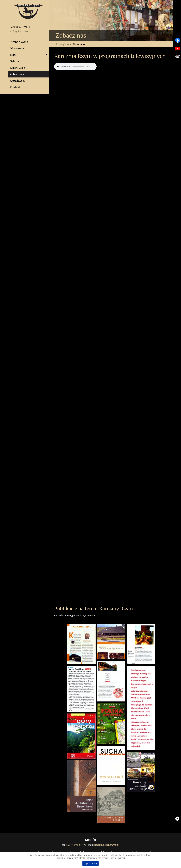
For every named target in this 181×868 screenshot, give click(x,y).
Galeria (14, 61)
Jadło (13, 55)
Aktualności (17, 81)
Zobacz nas (17, 74)
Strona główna (19, 42)
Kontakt (15, 87)
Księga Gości (18, 68)
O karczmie (17, 48)
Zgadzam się (90, 863)
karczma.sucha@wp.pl (107, 845)
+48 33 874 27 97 (19, 31)
